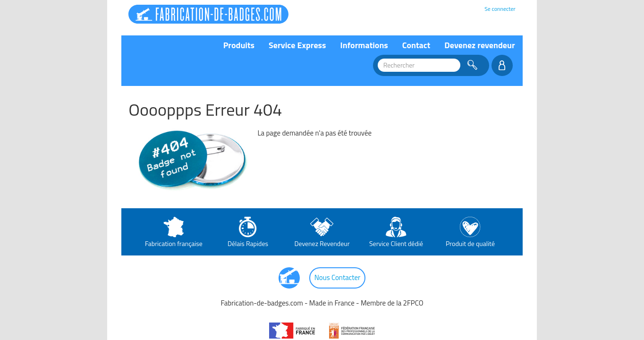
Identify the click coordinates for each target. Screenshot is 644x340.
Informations (364, 45)
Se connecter (500, 9)
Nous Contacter (338, 277)
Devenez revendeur (479, 45)
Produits (239, 45)
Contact (416, 45)
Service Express (297, 45)
